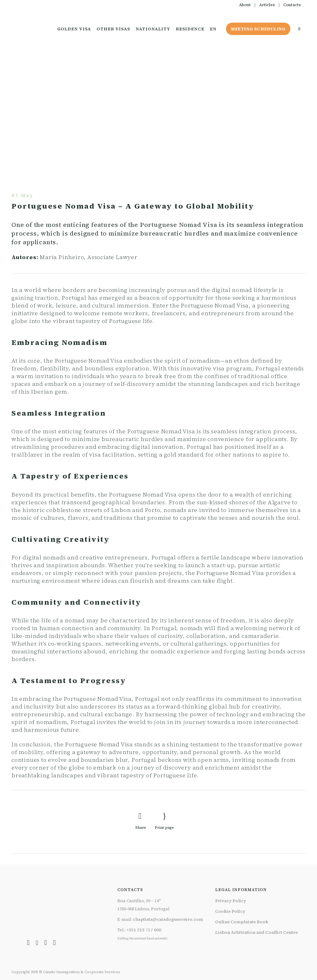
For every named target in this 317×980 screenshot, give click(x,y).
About (245, 5)
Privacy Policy (231, 901)
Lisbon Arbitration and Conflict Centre (256, 932)
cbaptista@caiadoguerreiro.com (168, 919)
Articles (267, 5)
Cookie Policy (230, 911)
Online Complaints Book (242, 922)
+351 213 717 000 (144, 930)
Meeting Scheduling (257, 29)
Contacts (292, 5)
